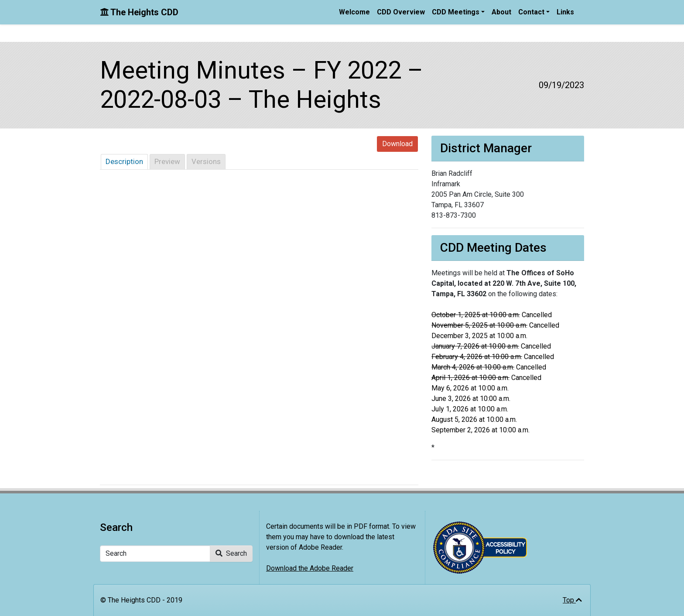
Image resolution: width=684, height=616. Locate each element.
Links (565, 12)
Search (231, 553)
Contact (531, 12)
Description (124, 161)
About (501, 12)
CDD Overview (401, 12)
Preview (167, 161)
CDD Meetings (456, 12)
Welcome (354, 12)
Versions (206, 161)
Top (572, 600)
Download (397, 144)
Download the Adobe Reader (310, 568)
